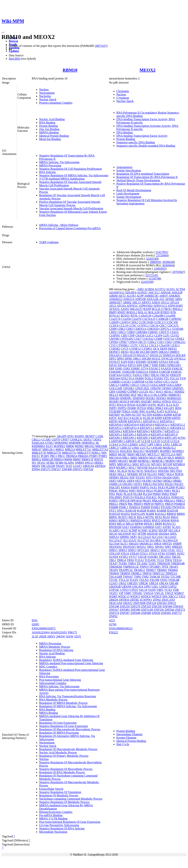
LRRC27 (114, 448)
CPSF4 (133, 342)
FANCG (138, 375)
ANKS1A (129, 299)
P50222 (114, 632)
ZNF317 (56, 469)
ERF (112, 368)
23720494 (162, 255)
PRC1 (54, 456)
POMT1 (114, 501)
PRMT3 (138, 504)
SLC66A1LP (170, 540)
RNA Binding (47, 123)
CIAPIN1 (115, 335)
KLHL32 (137, 418)
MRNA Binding (49, 713)
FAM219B (129, 372)
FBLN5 (165, 375)
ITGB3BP (115, 411)
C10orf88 (158, 316)
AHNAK (166, 292)
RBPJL (113, 517)
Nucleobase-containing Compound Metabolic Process (71, 799)
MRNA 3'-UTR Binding (53, 819)
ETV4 (145, 368)
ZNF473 (77, 469)
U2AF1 (77, 466)
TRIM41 (162, 570)
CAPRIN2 (175, 319)
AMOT (164, 296)
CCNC (133, 326)
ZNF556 (159, 610)
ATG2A (174, 302)
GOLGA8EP (174, 385)
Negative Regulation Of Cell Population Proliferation (70, 169)
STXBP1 (171, 553)
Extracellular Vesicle (51, 789)
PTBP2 (103, 456)
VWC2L (159, 593)
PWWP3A (179, 507)
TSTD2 (165, 577)
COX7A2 (169, 339)
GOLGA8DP (158, 385)
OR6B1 (177, 481)
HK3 (140, 395)
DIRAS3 (164, 352)
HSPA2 (157, 402)
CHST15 (164, 332)
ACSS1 (171, 289)
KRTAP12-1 (162, 425)
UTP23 (124, 590)
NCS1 (140, 471)
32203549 (152, 259)
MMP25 (179, 458)
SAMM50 (148, 527)
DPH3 (120, 359)
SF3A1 (41, 463)
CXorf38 (164, 345)
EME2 (163, 365)
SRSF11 (155, 550)
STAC (172, 550)
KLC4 (127, 418)
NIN (104, 453)
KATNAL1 (171, 411)
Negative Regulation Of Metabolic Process (64, 802)
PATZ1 (36, 456)
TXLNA (144, 580)
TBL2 (113, 560)
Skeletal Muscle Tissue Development (138, 180)
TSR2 (145, 577)
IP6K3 (159, 408)
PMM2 (157, 494)
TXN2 (164, 580)
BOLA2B (154, 312)
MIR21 (60, 449)
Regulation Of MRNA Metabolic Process (63, 703)
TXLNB (154, 580)
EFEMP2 (153, 362)
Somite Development (129, 197)
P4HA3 (147, 484)
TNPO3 (144, 567)
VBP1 (160, 590)
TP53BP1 (155, 567)
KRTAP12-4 (132, 428)
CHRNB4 (141, 332)
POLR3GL (164, 497)
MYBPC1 (122, 468)
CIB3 (124, 335)
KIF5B (177, 415)
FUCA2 (175, 378)
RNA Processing (49, 676)
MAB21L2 (169, 448)
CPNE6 (114, 342)
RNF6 (113, 524)
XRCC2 (173, 596)
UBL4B (174, 583)
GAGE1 (126, 382)
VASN (152, 590)
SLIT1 (124, 544)
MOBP (133, 461)
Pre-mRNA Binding (51, 815)
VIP (121, 593)
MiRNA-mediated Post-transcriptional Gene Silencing (71, 663)
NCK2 (132, 471)
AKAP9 (62, 436)
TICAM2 (142, 563)
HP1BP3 (135, 402)
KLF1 (49, 446)
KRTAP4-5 (143, 431)
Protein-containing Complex (56, 103)
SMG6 (158, 544)
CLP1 (166, 335)
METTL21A (168, 454)
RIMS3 (113, 520)
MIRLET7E (54, 453)
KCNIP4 (126, 415)
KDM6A (158, 415)
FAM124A (38, 443)
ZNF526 (88, 469)
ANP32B (140, 299)
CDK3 (121, 329)
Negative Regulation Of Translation (60, 792)
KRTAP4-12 (178, 428)
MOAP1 (123, 461)
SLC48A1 (156, 540)
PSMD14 (135, 507)
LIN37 (143, 444)
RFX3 (159, 517)
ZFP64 (36, 469)
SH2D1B (152, 534)
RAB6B (162, 511)
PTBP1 (93, 456)
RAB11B (131, 511)
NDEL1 (96, 453)
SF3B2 (50, 463)
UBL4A (163, 583)
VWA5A (148, 593)
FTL (167, 378)
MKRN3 (143, 458)
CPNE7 (123, 342)
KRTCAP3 (171, 438)
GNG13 (145, 385)
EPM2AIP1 (174, 365)
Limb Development (128, 194)
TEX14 (177, 560)
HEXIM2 (124, 395)
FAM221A (142, 372)
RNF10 (98, 459)
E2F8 (124, 362)
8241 (35, 620)
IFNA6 (131, 405)
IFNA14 (121, 405)
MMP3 (113, 461)
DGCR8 (145, 352)
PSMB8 (114, 507)
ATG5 (113, 306)
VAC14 (143, 590)
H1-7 (152, 392)
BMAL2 (178, 309)
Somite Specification (129, 170)
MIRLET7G (69, 453)
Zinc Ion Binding (49, 129)
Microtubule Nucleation (53, 832)
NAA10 (153, 468)
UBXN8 (126, 587)
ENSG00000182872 (44, 628)
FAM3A (153, 372)
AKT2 (122, 296)
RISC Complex (48, 667)
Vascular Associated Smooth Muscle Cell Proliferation (71, 208)
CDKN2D (153, 329)
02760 (113, 624)
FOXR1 (159, 378)
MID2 (134, 458)
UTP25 (134, 590)
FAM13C (177, 368)
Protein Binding (48, 126)
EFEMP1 (141, 362)
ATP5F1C (132, 306)
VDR (176, 590)
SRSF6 (36, 466)
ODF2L (122, 481)
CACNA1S (149, 319)
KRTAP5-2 (116, 435)
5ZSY (78, 636)
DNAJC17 (143, 355)
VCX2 (168, 590)
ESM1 (119, 368)
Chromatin (123, 91)
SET (134, 534)
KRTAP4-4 (129, 431)
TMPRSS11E (131, 567)
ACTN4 (180, 289)
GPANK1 (129, 388)
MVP (112, 468)
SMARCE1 (146, 544)
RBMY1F (88, 459)
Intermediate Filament (129, 734)
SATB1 (167, 527)
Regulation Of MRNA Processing (59, 733)
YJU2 (182, 596)
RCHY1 (123, 517)
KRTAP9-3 (143, 438)
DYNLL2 (180, 359)
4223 (112, 620)
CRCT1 (142, 342)
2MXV (51, 636)
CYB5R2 (115, 349)
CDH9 (113, 329)
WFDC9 (156, 596)
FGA (132, 378)
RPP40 (139, 524)
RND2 (147, 520)
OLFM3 (157, 481)
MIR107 (37, 449)
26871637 (101, 46)
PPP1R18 (136, 501)
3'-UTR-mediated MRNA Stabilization (62, 179)
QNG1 (121, 511)
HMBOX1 (175, 395)
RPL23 (130, 524)
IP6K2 (151, 408)
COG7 (138, 339)
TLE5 (69, 466)
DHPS (154, 352)
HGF (134, 395)
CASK (99, 436)
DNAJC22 (156, 355)
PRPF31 (159, 504)
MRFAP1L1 (124, 464)
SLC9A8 (114, 544)
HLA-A (148, 395)
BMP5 (113, 312)
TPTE (165, 567)
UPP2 (147, 587)
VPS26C (138, 593)
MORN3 (170, 461)
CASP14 (124, 322)
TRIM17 (151, 570)
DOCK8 (180, 355)
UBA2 (122, 583)
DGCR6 (134, 352)
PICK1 (176, 491)
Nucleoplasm (47, 93)
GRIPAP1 (178, 388)
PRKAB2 (158, 501)
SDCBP (163, 530)
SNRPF (177, 544)
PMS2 (165, 494)
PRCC (62, 456)
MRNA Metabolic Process (55, 647)
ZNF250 (125, 606)
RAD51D (115, 514)
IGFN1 (152, 405)
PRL (130, 504)
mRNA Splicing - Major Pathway (59, 225)
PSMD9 (146, 507)
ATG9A (121, 306)
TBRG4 (121, 560)
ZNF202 (162, 603)
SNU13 (89, 463)
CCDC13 (159, 322)
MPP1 (113, 464)
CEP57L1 (165, 329)
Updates (14, 51)
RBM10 (70, 70)
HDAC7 (169, 392)
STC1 (180, 550)
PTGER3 (166, 507)
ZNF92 (113, 616)
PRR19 (169, 504)
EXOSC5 (155, 368)
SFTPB (142, 534)
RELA (141, 517)
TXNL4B (174, 580)
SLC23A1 (158, 537)
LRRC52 (126, 448)
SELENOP (124, 534)
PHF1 (168, 491)
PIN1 (112, 494)
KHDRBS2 (38, 446)
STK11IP (114, 553)
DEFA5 (172, 349)
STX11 (144, 553)
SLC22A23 (144, 537)
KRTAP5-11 (172, 431)
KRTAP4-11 (162, 428)
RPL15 (121, 524)
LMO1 (158, 444)
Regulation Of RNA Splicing (56, 650)
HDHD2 (179, 392)
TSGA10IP (116, 577)
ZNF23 (172, 603)
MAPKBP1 (152, 451)
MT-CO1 (145, 464)
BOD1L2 (132, 312)
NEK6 (113, 474)
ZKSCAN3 (168, 600)
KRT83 (113, 421)
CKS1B (140, 335)
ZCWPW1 (146, 600)
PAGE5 (179, 484)
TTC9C (114, 580)
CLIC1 (149, 335)
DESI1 (125, 352)
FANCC (127, 375)
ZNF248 (114, 606)
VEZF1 (113, 593)
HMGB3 (114, 398)
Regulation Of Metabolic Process (59, 795)
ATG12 (165, 302)
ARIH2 (127, 302)
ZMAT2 (128, 603)
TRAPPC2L (126, 570)
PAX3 (161, 487)
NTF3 (149, 478)
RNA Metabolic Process (53, 700)
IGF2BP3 (142, 405)
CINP (131, 335)
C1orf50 (126, 319)
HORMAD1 (174, 398)
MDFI (131, 454)
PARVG (145, 487)
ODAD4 (167, 478)
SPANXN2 (116, 547)
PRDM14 (72, 456)
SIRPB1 (124, 537)
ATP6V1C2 (160, 306)
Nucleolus (45, 96)
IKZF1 (161, 405)
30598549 (168, 262)
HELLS (114, 395)
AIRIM (113, 296)
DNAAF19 (129, 355)
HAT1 (159, 392)
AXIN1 (125, 309)
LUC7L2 (145, 448)
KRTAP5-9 (171, 435)
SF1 (34, 463)
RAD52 (126, 514)
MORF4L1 (144, 461)
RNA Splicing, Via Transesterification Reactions (68, 696)
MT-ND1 (157, 464)
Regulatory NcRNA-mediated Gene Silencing (66, 660)
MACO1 (114, 451)
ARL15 (136, 302)
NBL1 (113, 471)
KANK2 (151, 411)
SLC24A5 (170, 537)
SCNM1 (143, 530)
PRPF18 (149, 504)
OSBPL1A (115, 484)
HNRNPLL (88, 443)
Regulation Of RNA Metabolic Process (62, 772)
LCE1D (156, 441)
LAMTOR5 (116, 441)
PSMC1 (124, 507)
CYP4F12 (135, 349)
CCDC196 (172, 322)
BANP (147, 309)
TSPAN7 (128, 577)
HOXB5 (114, 402)
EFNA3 (164, 362)
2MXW (61, 636)
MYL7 (133, 468)
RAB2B (142, 511)
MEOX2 (148, 70)
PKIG (119, 494)
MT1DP (167, 464)
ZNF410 (178, 606)
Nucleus (44, 89)
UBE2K (143, 583)
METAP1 (141, 454)
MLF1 (153, 458)
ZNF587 (125, 613)
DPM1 (129, 359)
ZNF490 (135, 610)
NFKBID (133, 474)
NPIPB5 (114, 478)
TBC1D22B (48, 466)
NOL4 (170, 474)
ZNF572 (180, 610)
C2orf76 (136, 319)
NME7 (162, 474)
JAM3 (135, 411)
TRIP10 (147, 573)
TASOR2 (153, 557)
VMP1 (128, 593)
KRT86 (123, 421)
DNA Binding (125, 132)
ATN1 (70, 436)
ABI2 (141, 289)
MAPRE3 (178, 451)
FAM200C (115, 372)
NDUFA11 (151, 471)
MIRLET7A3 (100, 449)
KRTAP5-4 (143, 435)
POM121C (178, 497)
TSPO (138, 577)
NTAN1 (140, 478)
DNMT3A (169, 355)
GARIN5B (138, 382)
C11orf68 (170, 316)
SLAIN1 (69, 463)
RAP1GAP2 (138, 514)
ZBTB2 (134, 600)
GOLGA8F (116, 388)
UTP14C (114, 590)
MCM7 (122, 454)
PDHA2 (124, 491)
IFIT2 (112, 405)
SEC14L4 (174, 530)
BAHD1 (80, 436)
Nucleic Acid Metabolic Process (58, 752)
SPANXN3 (129, 547)
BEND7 (90, 436)
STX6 (161, 553)
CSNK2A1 (76, 440)
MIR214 (70, 449)
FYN (183, 378)
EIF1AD (174, 362)
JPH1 (142, 411)
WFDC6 (146, 596)
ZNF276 (135, 606)
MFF (179, 454)
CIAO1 (174, 332)
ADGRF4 (131, 292)
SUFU (181, 553)
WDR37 (179, 593)
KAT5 (161, 411)
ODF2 (113, 481)
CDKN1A (140, 329)
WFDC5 (135, 596)
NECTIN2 (176, 471)
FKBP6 (140, 378)
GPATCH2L (142, 388)
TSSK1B (155, 577)
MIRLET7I (84, 453)
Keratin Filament (126, 738)
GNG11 (135, 385)
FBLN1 (155, 375)
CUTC (134, 345)
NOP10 (179, 474)
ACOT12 (160, 289)
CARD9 (114, 322)
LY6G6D (157, 448)
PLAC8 (128, 494)
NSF (132, 478)
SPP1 (168, 547)
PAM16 (125, 487)
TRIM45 (114, 573)
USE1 (155, 587)
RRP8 (158, 524)
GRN (112, 392)
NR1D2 (124, 478)
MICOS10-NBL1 (119, 458)
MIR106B (101, 446)
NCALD (122, 471)
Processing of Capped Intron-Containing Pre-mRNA (70, 228)
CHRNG (153, 332)
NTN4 (157, 478)
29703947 (178, 272)
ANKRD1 (174, 296)
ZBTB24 (100, 466)
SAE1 (125, 527)
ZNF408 (67, 469)
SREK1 (99, 463)
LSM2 (135, 448)
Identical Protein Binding (54, 136)
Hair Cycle (123, 744)
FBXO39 (175, 375)
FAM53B (164, 372)
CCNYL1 (143, 326)
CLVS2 (175, 335)
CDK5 (130, 329)
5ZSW (69, 636)
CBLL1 (36, 440)
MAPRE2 (59, 446)
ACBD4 (149, 289)
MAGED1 (126, 451)
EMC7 (147, 365)
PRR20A (83, 456)
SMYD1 (167, 544)
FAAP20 (166, 368)
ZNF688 (146, 613)
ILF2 (176, 405)
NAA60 (163, 468)
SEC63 (113, 534)
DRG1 (137, 359)
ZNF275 (45, 469)
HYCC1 (177, 402)
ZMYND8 (139, 603)
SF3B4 (59, 463)
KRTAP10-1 (135, 421)
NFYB (143, 474)
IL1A (169, 405)
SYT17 (133, 557)
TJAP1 (152, 563)
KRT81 (176, 418)
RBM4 (68, 459)
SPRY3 (132, 550)
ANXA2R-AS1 (155, 299)
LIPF (150, 444)
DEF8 (164, 349)
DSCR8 (146, 359)
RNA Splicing (47, 172)
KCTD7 (137, 415)
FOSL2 (149, 378)
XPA (165, 596)
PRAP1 (147, 501)
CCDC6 (114, 326)
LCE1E (165, 441)
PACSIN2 (158, 484)
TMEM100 (164, 563)
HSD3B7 (147, 402)
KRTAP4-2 (116, 431)
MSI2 (136, 464)
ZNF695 (166, 613)
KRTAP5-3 (129, 435)
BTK (173, 312)
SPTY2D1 (143, 550)
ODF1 (176, 478)
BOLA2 (143, 312)
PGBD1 (159, 491)
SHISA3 (114, 537)
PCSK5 (180, 487)
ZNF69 (156, 613)
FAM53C (176, 372)
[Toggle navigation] (3, 32)
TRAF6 (114, 570)
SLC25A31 (130, 540)
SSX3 (164, 550)
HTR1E (167, 402)
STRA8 (134, 553)
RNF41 (175, 520)
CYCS (124, 349)
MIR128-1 (49, 449)
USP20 (163, 587)
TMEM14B (178, 563)
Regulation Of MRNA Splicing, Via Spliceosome (68, 706)
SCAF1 (176, 527)
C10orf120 (145, 316)
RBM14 (59, 459)
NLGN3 (152, 474)
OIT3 (138, 481)
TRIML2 (136, 573)
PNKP (173, 494)
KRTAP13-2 (147, 428)
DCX (156, 349)
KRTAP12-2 (178, 425)
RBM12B (48, 459)
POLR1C (152, 497)
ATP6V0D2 (146, 306)
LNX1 (167, 444)
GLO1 (174, 382)
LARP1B (129, 441)
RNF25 (156, 520)
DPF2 (112, 359)
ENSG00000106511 (121, 628)
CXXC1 (175, 345)
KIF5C (113, 418)
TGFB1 (123, 563)
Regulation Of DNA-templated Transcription (143, 174)
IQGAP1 (169, 408)
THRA (132, 563)
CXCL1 (144, 345)
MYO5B (142, 468)
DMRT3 (175, 352)
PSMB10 (180, 504)
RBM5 (181, 514)
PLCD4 (147, 494)
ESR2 (127, 368)
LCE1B (146, 441)
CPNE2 (180, 339)
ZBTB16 (124, 600)
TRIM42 (173, 570)
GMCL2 (114, 385)
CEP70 (56, 440)
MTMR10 (179, 464)
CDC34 (154, 326)
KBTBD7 (115, 415)
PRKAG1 (170, 501)
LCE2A (175, 441)
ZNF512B (147, 610)
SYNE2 (123, 557)
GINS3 (158, 382)
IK (97, 443)
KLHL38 (149, 418)
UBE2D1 (133, 583)
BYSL (134, 316)
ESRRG (136, 368)
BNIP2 (122, 312)
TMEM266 (116, 567)
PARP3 (135, 487)
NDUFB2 (163, 471)
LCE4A (114, 444)
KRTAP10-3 (167, 421)
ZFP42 (157, 600)
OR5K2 (167, 481)
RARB (150, 514)
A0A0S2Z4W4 (41, 632)
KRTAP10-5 (116, 425)
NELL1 (122, 474)
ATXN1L (115, 309)
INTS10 (142, 408)
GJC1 (167, 382)
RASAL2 (160, 514)
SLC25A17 (116, 540)
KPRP (158, 418)
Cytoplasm (123, 98)
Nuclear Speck (48, 99)
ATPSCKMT (175, 306)
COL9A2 (148, 339)
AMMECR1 (151, 296)
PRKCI (180, 501)
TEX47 (113, 563)
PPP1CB (124, 501)
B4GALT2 (136, 309)
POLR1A (140, 497)
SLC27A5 (143, 540)
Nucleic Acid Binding (52, 119)
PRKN (123, 504)
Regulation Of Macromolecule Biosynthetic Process (70, 729)
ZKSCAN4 (116, 603)
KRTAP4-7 (157, 431)
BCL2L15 (158, 309)
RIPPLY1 (124, 520)
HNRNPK (75, 443)
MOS (179, 461)
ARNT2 (146, 302)
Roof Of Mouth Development (134, 190)
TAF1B (142, 557)
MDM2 (79, 446)
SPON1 (159, 547)
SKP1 (134, 537)
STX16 (153, 553)
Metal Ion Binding (50, 139)
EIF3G (113, 365)
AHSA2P (177, 292)
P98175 (72, 632)
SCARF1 (114, 530)
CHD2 (113, 332)
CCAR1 (46, 440)
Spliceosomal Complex (53, 683)
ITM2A (126, 411)
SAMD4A (136, 527)
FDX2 (124, 378)
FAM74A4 (115, 375)
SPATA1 (141, 547)
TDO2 (168, 560)
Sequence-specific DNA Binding (136, 142)
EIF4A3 (122, 365)
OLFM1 (147, 481)
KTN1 (182, 438)
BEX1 (168, 309)
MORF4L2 (158, 461)
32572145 (151, 275)
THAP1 (60, 466)
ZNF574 (114, 613)
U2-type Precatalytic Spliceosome (59, 825)
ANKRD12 (116, 299)
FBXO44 (114, 378)
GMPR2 (125, 385)
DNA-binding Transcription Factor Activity (142, 136)
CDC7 (163, 326)
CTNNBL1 (123, 345)
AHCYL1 (154, 292)
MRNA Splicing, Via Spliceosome (59, 162)
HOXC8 (124, 402)
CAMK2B (162, 319)
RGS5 (167, 517)
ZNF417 (114, 610)
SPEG (151, 547)
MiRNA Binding (49, 132)
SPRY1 (113, 550)
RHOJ (175, 517)
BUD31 (125, 316)
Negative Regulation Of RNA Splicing (62, 828)
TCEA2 (139, 560)
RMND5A (137, 520)
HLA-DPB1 (161, 395)
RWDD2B (115, 527)
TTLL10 (124, 580)
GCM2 (149, 382)
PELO (150, 491)
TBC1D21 (165, 557)
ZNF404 (167, 606)
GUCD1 (143, 392)
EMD (155, 365)
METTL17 (154, 454)
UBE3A (154, 583)
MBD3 (113, 454)
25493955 (160, 269)
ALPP (140, 296)
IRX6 (178, 408)
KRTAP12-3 (116, 428)
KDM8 (168, 415)
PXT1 (113, 511)
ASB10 (156, 302)
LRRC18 (176, 444)
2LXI (35, 636)
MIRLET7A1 (83, 449)
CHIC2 (122, 332)
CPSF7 (65, 440)
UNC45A (138, 587)
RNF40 (166, 520)
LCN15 (123, 444)
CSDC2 (152, 342)
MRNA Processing (50, 165)
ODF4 (131, 481)
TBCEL (176, 557)
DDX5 (97, 440)
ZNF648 (135, 613)
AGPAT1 (142, 292)
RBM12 (37, 459)
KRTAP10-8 (132, 425)
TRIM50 (125, 573)
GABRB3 (115, 382)
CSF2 (161, 342)
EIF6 (140, 365)
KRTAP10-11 (151, 421)
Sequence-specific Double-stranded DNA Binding (146, 146)
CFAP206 (177, 329)
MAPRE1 (166, 451)
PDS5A (141, 491)
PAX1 (154, 487)
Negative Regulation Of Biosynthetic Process (66, 769)
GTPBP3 (133, 392)
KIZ (120, 418)
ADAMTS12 (117, 292)
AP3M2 (170, 299)
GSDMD (121, 392)
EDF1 (131, 362)
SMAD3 (133, 544)
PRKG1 (114, 504)
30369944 (168, 265)
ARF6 (179, 299)
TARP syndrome (49, 242)
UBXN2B (115, 587)
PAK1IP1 (115, 487)
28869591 (156, 262)
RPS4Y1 (149, 524)
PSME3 (156, 507)
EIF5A (132, 365)
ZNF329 (146, 606)
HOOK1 (151, 398)
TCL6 (160, 560)
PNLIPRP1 (116, 497)
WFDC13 (124, 596)
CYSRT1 (147, 349)
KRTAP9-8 (157, 438)
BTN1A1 (115, 316)
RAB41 (152, 511)
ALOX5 (131, 296)
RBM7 (77, 459)
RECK (132, 517)
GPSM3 (167, 388)
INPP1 (113, 408)
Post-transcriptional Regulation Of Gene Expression (70, 822)
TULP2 (134, 580)
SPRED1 (177, 547)
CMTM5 (114, 339)
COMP (158, 339)
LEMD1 (133, 444)
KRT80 (167, 418)
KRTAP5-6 (157, 435)
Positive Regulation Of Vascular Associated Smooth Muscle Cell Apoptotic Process (70, 203)
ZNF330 (157, 606)
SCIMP (133, 530)
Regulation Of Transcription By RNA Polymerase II (147, 177)
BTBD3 (165, 312)
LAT (138, 441)
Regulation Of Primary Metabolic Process (64, 756)
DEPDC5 (115, 352)
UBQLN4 (88, 466)
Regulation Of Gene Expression (58, 723)
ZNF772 (177, 613)
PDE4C (114, 491)
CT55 (112, 345)
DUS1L (156, 359)
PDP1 (132, 491)
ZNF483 (125, 610)
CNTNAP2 (127, 339)
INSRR (132, 408)
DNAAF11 (116, 355)
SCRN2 (153, 530)
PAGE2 (169, 484)
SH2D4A (164, 534)
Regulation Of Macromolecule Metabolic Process (68, 749)
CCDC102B (146, 322)
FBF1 (147, 375)
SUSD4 (114, 557)
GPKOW (156, 388)
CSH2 (168, 342)
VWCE (169, 593)
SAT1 (158, 527)
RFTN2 (150, 517)
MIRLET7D (39, 453)
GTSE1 (49, 443)
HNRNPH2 (61, 443)
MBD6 (70, 446)
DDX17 (88, 440)
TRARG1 (139, 570)
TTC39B (175, 577)
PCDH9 (170, 487)
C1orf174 (115, 319)
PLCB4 (138, 494)
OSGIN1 (128, 484)
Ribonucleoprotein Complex (56, 812)
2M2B (43, 636)
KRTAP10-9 (147, 425)
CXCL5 (154, 345)
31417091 (161, 252)
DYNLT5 (115, 362)
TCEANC (150, 560)
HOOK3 (161, 398)
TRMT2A (171, 573)
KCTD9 (147, 415)
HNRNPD (139, 398)
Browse (13, 41)
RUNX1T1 (169, 524)
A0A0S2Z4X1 (59, 632)
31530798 (154, 279)
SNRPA (79, 463)
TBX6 (130, 560)
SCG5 (124, 530)
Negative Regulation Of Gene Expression (64, 726)
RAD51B (173, 511)
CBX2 (134, 322)
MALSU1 (139, 451)
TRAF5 (174, 567)
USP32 (172, 587)
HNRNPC (126, 398)
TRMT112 (158, 573)
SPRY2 (123, 550)
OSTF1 (138, 484)
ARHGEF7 (116, 302)
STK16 (125, 553)
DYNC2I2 (168, 359)
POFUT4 (128, 497)
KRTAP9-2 (129, 438)
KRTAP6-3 (116, 438)
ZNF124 (151, 603)
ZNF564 (169, 610)
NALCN (173, 468)
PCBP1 (45, 456)
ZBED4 (114, 600)
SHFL (173, 534)
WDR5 (113, 596)
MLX (171, 458)
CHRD (131, 332)
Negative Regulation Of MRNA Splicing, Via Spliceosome (74, 175)
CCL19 (123, 326)
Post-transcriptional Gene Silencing (60, 680)
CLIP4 (158, 335)
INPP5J (122, 408)
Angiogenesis (124, 167)
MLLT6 (162, 458)
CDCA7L (173, 326)
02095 (35, 624)
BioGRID (15, 59)
